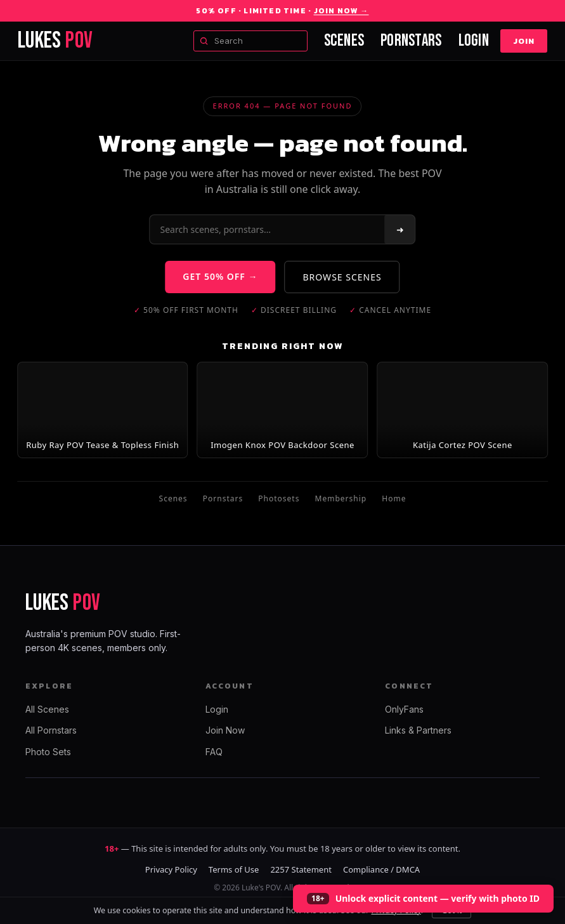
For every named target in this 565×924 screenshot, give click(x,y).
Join (524, 41)
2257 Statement (301, 869)
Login (474, 41)
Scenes (344, 41)
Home (394, 498)
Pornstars (411, 41)
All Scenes (47, 709)
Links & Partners (418, 730)
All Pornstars (51, 730)
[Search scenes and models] (250, 41)
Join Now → (341, 11)
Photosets (279, 498)
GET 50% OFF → (220, 276)
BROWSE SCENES (342, 277)
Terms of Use (234, 869)
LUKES (55, 41)
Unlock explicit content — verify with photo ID (438, 898)
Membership (341, 498)
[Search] (268, 229)
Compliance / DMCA (381, 869)
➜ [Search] (400, 229)
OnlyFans (404, 709)
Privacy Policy (171, 869)
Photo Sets (48, 752)
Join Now (225, 730)
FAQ (214, 752)
